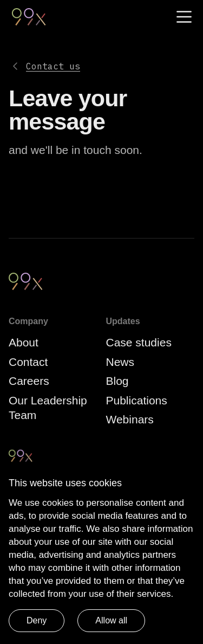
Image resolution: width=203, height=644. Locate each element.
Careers (29, 381)
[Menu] (184, 17)
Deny (37, 620)
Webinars (130, 419)
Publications (137, 400)
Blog (117, 381)
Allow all (111, 620)
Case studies (139, 342)
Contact (28, 362)
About (24, 342)
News (120, 362)
